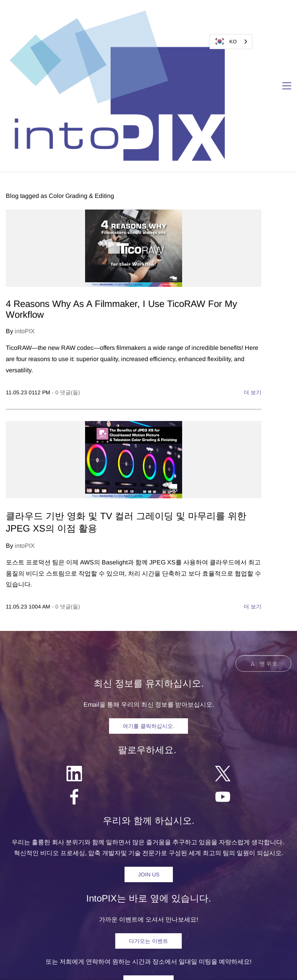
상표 (189, 966)
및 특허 (207, 966)
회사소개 (185, 896)
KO (225, 41)
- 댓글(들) (66, 268)
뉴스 (128, 896)
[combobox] (231, 42)
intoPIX (25, 207)
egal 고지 (108, 966)
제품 (78, 896)
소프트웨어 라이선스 (251, 966)
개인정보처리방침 (154, 966)
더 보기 (253, 268)
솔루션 (103, 896)
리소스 (154, 896)
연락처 (216, 896)
